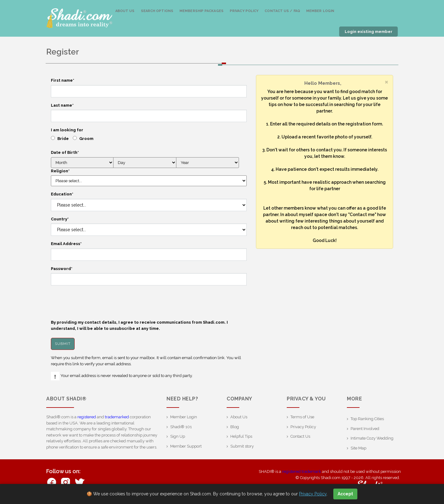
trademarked (117, 417)
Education (62, 194)
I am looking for (67, 130)
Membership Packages (201, 11)
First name (63, 80)
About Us (125, 11)
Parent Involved (365, 429)
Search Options (157, 11)
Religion (60, 171)
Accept (345, 494)
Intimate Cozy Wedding (372, 438)
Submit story (242, 446)
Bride (63, 139)
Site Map (358, 448)
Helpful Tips (241, 436)
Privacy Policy (244, 11)
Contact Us (300, 436)
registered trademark (302, 471)
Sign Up (178, 436)
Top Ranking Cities (367, 419)
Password (62, 269)
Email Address (66, 244)
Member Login (320, 11)
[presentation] (98, 302)
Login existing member (369, 32)
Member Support (186, 446)
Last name (62, 105)
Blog (235, 427)
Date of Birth (65, 152)
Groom (86, 139)
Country (60, 219)
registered (87, 417)
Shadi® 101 (181, 427)
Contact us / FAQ (282, 11)
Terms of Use (302, 417)
